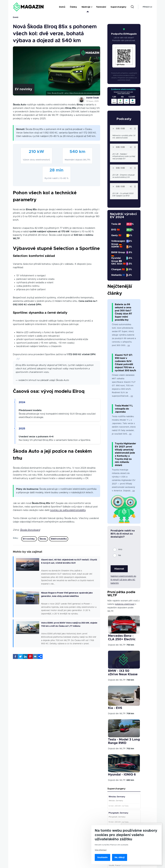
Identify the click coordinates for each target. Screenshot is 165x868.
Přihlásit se (147, 7)
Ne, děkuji (120, 857)
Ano (120, 549)
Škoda (43, 539)
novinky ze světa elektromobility (68, 510)
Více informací (101, 850)
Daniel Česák (93, 98)
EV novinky (29, 539)
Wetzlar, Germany (117, 797)
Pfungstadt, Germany (119, 815)
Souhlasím (102, 857)
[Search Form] (132, 7)
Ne (120, 555)
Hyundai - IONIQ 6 (122, 775)
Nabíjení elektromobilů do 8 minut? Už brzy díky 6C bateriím (123, 580)
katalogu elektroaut (125, 604)
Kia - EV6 (115, 708)
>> (129, 345)
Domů (16, 17)
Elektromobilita (59, 539)
